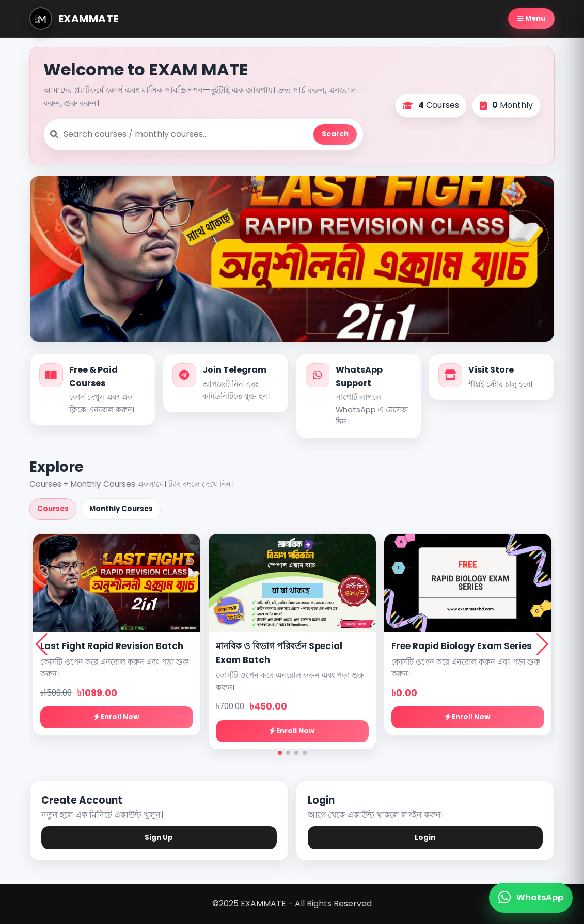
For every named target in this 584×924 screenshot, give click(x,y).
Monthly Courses (121, 509)
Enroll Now (117, 717)
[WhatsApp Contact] (531, 898)
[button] (280, 753)
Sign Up (159, 837)
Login (425, 837)
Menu (531, 18)
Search (335, 134)
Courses (53, 509)
